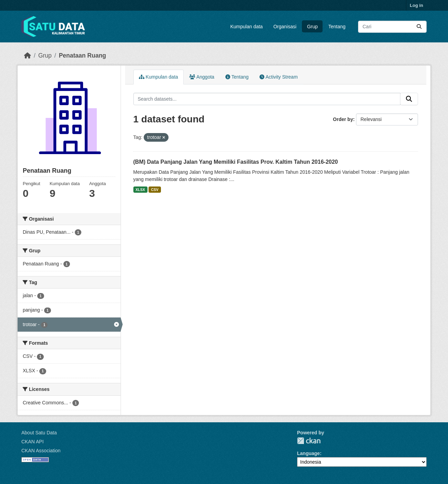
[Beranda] (28, 56)
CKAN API (33, 442)
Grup (312, 27)
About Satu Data (39, 433)
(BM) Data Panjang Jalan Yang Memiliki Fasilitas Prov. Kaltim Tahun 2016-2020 (236, 162)
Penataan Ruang (83, 56)
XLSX (140, 190)
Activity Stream (278, 77)
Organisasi (285, 27)
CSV (155, 190)
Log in (416, 5)
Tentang (337, 27)
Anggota (202, 77)
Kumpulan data (246, 27)
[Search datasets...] (392, 27)
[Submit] (419, 27)
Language (308, 453)
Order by (343, 119)
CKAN (309, 441)
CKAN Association (41, 451)
